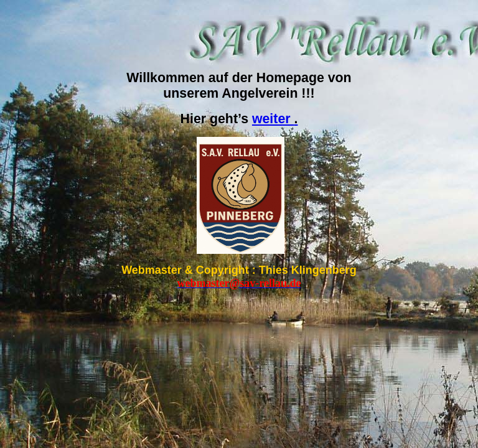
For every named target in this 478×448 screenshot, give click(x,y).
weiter (275, 119)
